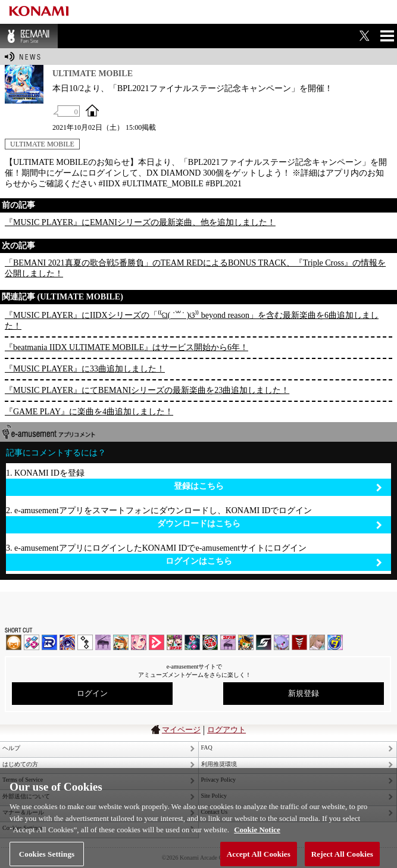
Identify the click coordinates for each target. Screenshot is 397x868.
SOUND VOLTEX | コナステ (264, 642)
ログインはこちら (274, 562)
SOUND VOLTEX (139, 642)
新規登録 (304, 693)
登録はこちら (278, 487)
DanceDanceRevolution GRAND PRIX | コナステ (192, 642)
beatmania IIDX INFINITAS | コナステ (174, 642)
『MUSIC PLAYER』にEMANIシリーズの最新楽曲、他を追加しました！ (140, 222)
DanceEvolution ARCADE (317, 642)
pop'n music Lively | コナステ (246, 642)
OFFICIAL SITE (92, 110)
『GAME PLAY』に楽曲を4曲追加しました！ (89, 412)
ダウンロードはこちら (270, 524)
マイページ (181, 730)
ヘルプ (11, 748)
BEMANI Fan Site (29, 36)
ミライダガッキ (335, 642)
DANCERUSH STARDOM (49, 642)
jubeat (85, 642)
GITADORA (67, 642)
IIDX (14, 642)
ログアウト (226, 730)
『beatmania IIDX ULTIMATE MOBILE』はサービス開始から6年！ (126, 347)
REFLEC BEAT (282, 642)
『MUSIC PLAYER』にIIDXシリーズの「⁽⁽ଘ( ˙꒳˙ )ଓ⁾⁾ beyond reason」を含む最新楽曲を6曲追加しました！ (192, 321)
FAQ (207, 747)
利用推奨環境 (219, 764)
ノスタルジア (103, 642)
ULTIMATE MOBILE (42, 144)
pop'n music (121, 642)
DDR (32, 642)
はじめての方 (20, 764)
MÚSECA (299, 642)
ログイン (92, 693)
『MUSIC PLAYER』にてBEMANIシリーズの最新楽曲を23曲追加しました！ (147, 390)
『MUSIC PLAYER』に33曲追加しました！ (85, 369)
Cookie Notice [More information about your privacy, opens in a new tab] (257, 834)
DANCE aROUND (157, 642)
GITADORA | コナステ (210, 642)
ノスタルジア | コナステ (228, 642)
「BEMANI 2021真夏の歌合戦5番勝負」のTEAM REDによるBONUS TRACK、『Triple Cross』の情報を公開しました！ (195, 268)
